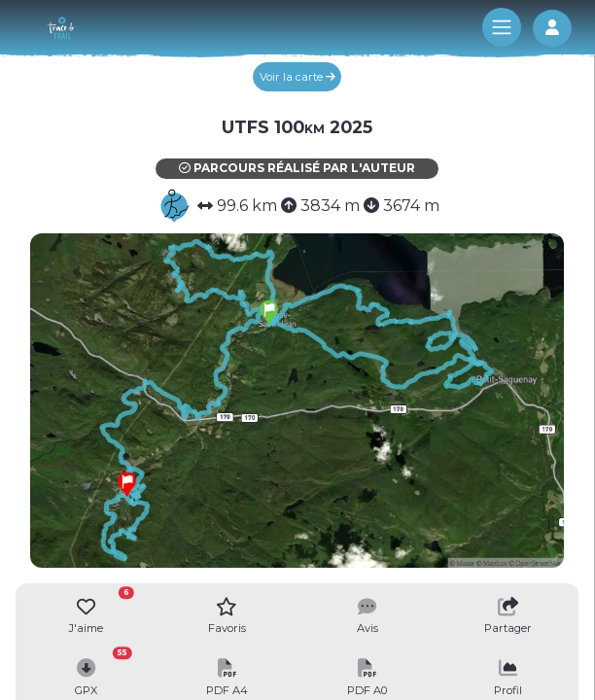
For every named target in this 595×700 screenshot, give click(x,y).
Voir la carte (297, 77)
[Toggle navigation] (502, 27)
